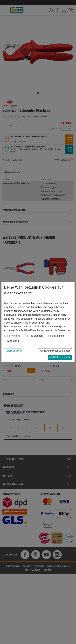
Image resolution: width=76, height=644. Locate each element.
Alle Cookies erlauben (60, 357)
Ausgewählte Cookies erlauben (55, 351)
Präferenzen (36, 336)
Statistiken (58, 336)
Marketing (13, 341)
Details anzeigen (14, 351)
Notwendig (14, 336)
